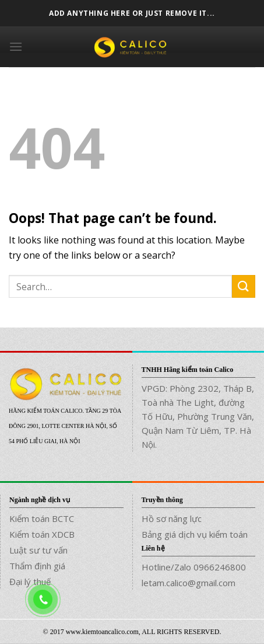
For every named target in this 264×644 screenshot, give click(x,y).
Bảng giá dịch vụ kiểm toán (195, 534)
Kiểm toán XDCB (42, 534)
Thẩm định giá (37, 566)
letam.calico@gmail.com (189, 583)
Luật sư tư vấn (38, 550)
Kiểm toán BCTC (42, 518)
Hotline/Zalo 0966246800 (194, 567)
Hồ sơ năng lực (172, 518)
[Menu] (16, 46)
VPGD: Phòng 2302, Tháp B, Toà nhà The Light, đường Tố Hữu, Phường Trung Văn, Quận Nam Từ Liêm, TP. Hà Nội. (198, 416)
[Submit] (244, 286)
